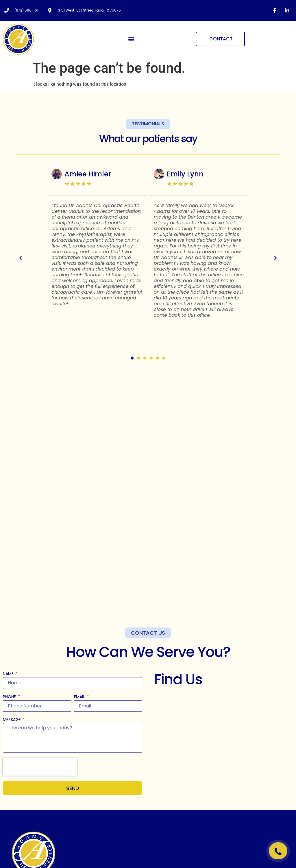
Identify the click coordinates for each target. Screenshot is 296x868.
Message (12, 720)
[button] (131, 39)
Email (80, 697)
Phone (10, 697)
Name (9, 674)
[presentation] (40, 767)
